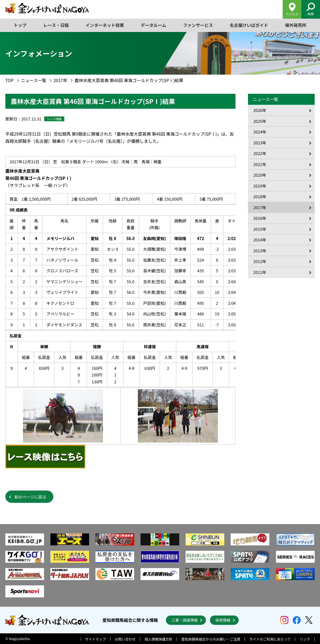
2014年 (260, 240)
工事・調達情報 (185, 620)
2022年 (260, 153)
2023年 (260, 143)
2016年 (260, 218)
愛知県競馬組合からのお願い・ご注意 (211, 639)
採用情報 (223, 620)
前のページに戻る (30, 497)
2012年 (260, 261)
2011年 (260, 272)
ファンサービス (198, 25)
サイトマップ (95, 639)
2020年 (260, 175)
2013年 (260, 251)
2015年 (260, 229)
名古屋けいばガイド (249, 25)
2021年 (260, 164)
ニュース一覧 (33, 80)
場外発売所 (295, 25)
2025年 (260, 121)
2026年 (260, 110)
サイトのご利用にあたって (270, 639)
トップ (20, 25)
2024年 (260, 132)
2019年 (260, 186)
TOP (9, 80)
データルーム (154, 25)
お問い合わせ (125, 639)
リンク (305, 639)
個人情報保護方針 (158, 639)
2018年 (260, 197)
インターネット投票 (105, 25)
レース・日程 (56, 25)
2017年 (61, 80)
